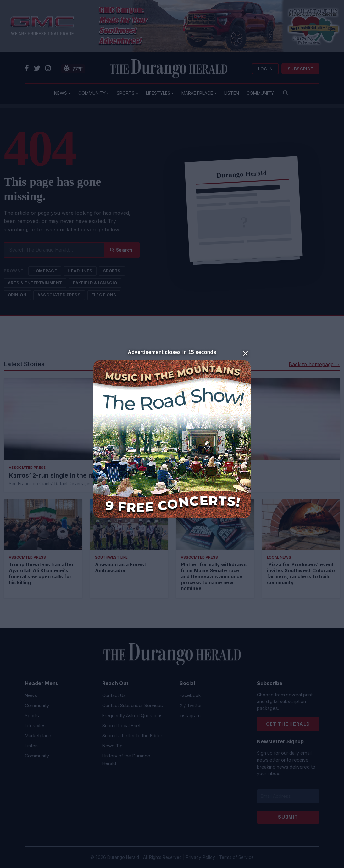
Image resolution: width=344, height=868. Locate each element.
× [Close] (245, 353)
